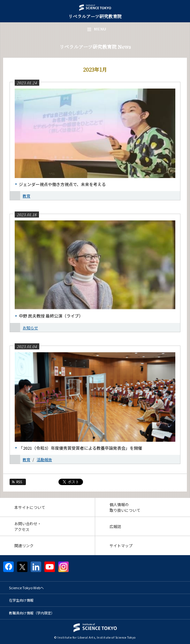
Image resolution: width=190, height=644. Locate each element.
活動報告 (44, 459)
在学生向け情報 (21, 600)
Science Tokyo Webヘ (26, 588)
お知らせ (30, 328)
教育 (27, 196)
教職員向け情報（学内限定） (32, 613)
